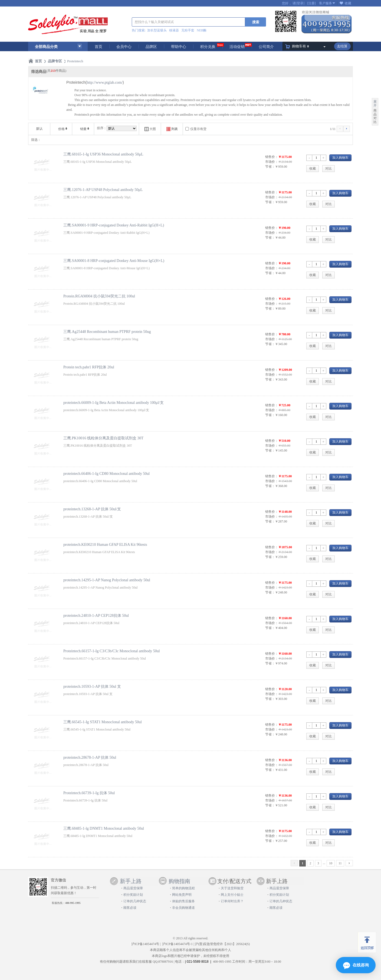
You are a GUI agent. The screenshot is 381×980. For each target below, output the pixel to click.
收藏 (348, 3)
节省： (270, 167)
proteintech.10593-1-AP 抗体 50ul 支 (92, 686)
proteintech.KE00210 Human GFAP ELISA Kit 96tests (105, 544)
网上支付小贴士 (232, 895)
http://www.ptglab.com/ (105, 82)
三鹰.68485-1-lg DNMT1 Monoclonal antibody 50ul (104, 828)
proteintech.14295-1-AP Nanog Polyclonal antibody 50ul (107, 580)
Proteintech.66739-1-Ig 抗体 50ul (89, 793)
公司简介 (266, 47)
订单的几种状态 (135, 901)
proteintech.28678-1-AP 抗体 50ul (90, 757)
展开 (375, 103)
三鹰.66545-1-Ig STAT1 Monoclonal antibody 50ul (103, 722)
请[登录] (298, 3)
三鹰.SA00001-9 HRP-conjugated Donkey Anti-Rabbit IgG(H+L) (114, 225)
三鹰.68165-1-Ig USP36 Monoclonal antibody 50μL (103, 154)
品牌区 (151, 47)
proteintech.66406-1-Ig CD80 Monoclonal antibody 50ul (106, 473)
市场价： (272, 162)
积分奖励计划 (133, 895)
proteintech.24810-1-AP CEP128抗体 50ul (96, 615)
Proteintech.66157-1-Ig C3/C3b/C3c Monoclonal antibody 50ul (112, 651)
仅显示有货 (198, 129)
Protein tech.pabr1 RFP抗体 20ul (89, 367)
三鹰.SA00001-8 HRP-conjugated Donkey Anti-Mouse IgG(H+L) (114, 261)
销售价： (272, 157)
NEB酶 (202, 30)
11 (340, 863)
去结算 (342, 46)
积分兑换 (208, 47)
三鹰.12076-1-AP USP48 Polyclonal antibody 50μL (103, 190)
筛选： (36, 140)
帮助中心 (179, 47)
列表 (172, 129)
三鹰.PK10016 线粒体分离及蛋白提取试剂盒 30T (103, 438)
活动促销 (237, 47)
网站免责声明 (182, 895)
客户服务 (326, 3)
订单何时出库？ (232, 901)
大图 (150, 129)
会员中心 (124, 47)
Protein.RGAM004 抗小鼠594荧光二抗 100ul (99, 296)
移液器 (174, 30)
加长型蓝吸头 (157, 30)
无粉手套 (188, 30)
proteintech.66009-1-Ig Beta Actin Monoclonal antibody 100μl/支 (114, 403)
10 (331, 863)
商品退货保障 (133, 888)
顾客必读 (130, 908)
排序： (102, 128)
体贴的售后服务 (183, 901)
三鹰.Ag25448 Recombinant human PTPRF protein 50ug (107, 332)
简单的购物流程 (183, 888)
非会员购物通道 (183, 908)
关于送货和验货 (232, 888)
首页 (98, 47)
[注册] (311, 3)
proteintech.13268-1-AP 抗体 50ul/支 (92, 509)
